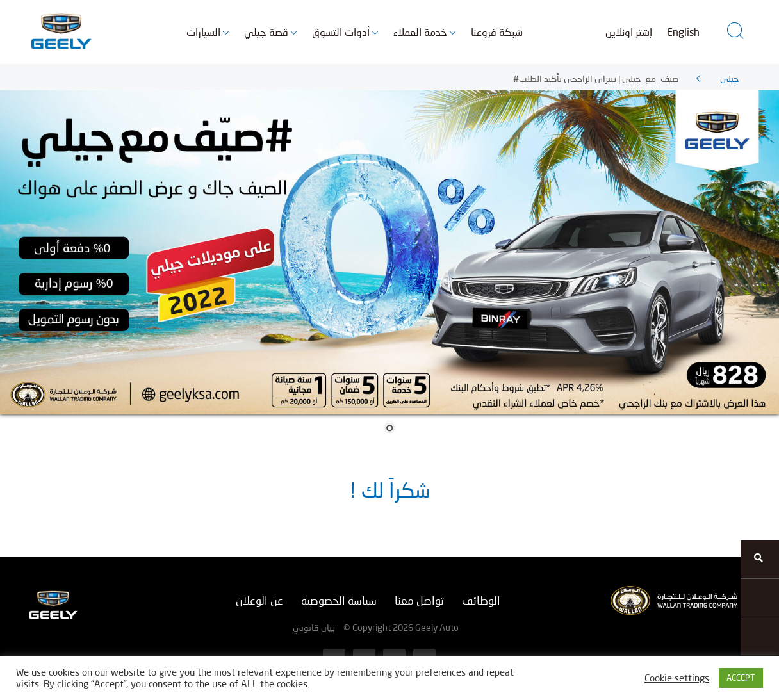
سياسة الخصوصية (339, 600)
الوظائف (481, 600)
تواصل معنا (419, 600)
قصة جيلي (266, 32)
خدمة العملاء (420, 32)
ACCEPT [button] (741, 678)
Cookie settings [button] (677, 678)
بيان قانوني (314, 627)
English (683, 32)
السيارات (203, 32)
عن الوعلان (259, 600)
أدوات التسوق (341, 32)
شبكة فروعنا (497, 32)
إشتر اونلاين (629, 32)
